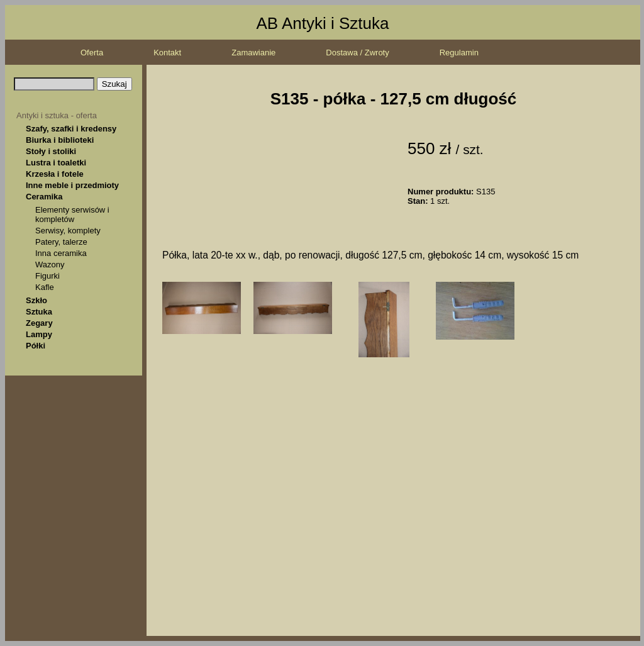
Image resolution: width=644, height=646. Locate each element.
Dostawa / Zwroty (357, 53)
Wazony (50, 265)
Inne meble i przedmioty (72, 185)
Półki (36, 346)
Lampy (39, 334)
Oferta (92, 53)
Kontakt (167, 53)
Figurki (47, 276)
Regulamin (459, 53)
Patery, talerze (61, 242)
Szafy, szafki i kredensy (71, 129)
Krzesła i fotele (55, 174)
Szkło (36, 300)
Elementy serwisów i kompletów (72, 214)
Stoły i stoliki (51, 151)
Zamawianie (253, 53)
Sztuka (39, 312)
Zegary (39, 323)
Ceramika (44, 197)
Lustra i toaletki (56, 163)
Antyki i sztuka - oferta (57, 115)
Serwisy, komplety (68, 231)
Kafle (45, 287)
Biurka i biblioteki (60, 140)
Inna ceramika (61, 253)
